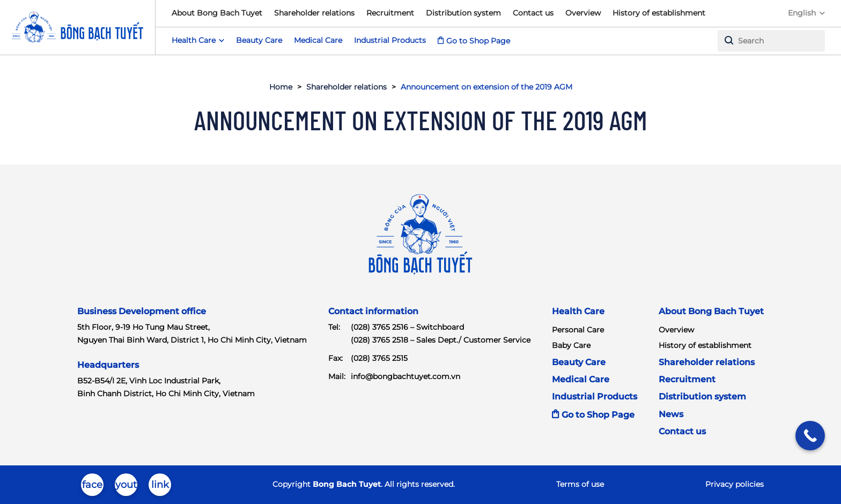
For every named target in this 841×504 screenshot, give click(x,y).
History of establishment (659, 13)
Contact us (533, 13)
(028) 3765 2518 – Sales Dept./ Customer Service (441, 340)
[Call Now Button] (810, 436)
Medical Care (318, 40)
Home (281, 87)
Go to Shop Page (478, 41)
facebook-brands (93, 487)
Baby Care (571, 345)
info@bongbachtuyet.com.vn (405, 376)
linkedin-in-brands (160, 487)
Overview (583, 13)
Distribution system (463, 13)
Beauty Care (259, 40)
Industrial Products (390, 40)
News (671, 414)
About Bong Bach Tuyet (217, 13)
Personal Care (578, 330)
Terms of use (580, 484)
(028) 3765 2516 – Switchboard (407, 327)
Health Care (578, 311)
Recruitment (390, 13)
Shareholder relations (314, 13)
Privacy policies (735, 484)
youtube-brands (126, 487)
